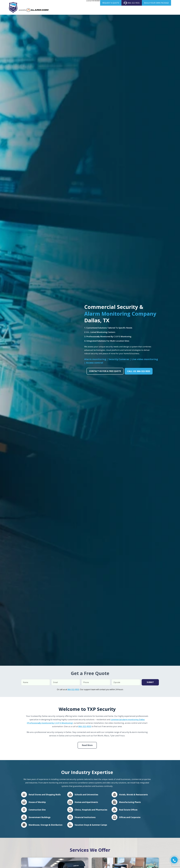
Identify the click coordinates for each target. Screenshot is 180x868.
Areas (151, 10)
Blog (159, 10)
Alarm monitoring (95, 360)
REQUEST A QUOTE (111, 3)
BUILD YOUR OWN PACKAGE (156, 3)
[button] (174, 860)
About (86, 10)
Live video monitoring (145, 360)
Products (142, 10)
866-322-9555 (132, 3)
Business (111, 10)
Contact (166, 10)
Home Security (97, 10)
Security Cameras (126, 10)
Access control (95, 363)
